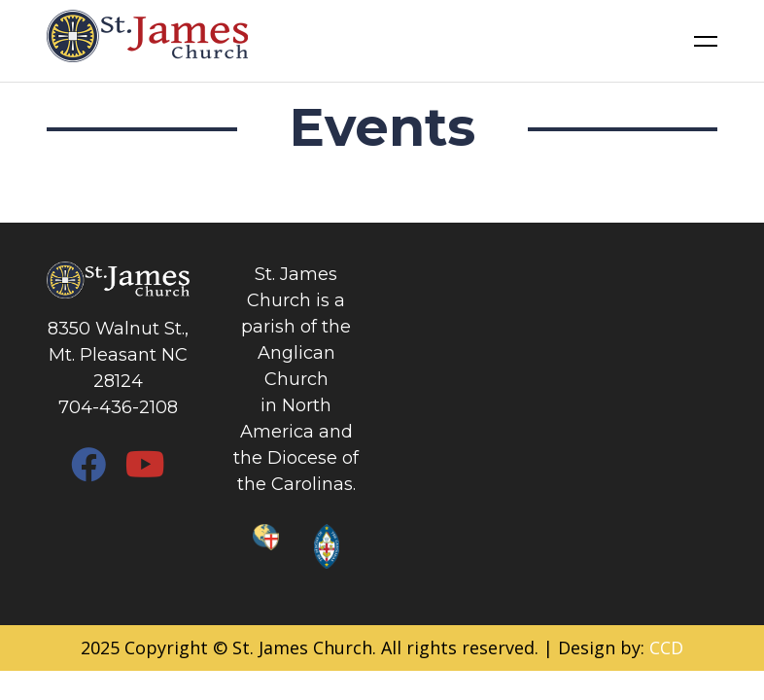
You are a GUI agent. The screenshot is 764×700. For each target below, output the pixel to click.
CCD (666, 647)
